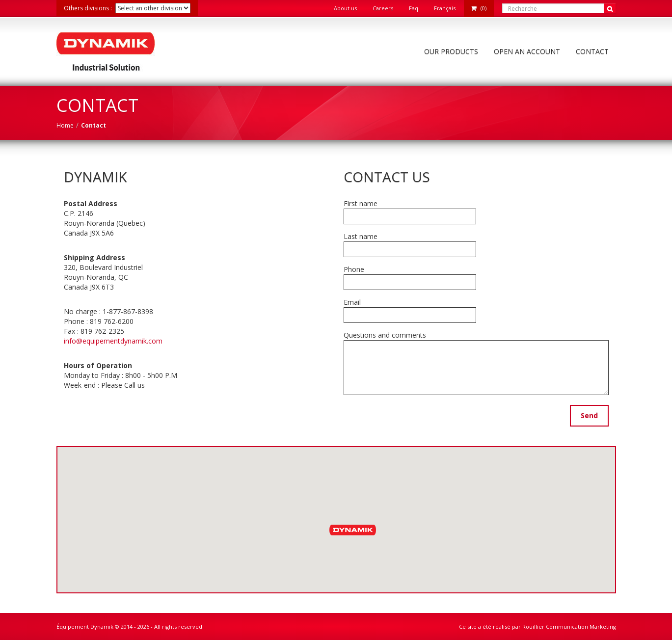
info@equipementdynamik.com (113, 341)
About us (345, 8)
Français (445, 8)
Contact (592, 51)
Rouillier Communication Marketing (569, 627)
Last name (361, 236)
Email (352, 302)
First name (361, 203)
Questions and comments (385, 335)
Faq (414, 8)
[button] (354, 529)
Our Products (451, 51)
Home (65, 125)
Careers (383, 8)
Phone (354, 269)
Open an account (527, 51)
